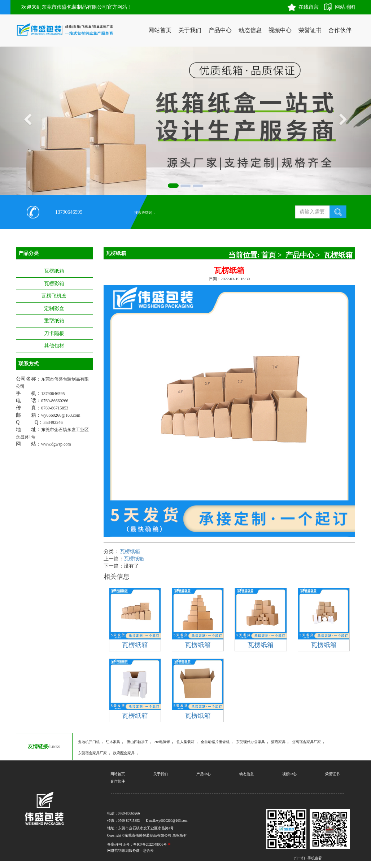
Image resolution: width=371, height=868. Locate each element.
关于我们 (190, 30)
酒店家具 (278, 742)
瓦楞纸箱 (54, 271)
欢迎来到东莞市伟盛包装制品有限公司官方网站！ (77, 7)
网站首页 (160, 30)
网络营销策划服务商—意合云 (131, 850)
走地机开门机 (89, 742)
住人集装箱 (185, 742)
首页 (269, 255)
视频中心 (280, 30)
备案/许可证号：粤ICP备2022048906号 (137, 844)
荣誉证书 (310, 30)
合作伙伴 (340, 30)
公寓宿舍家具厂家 (306, 742)
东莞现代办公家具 (250, 742)
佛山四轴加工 (138, 742)
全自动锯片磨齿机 (215, 742)
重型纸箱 (54, 321)
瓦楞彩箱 (54, 284)
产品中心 (220, 30)
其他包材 (54, 346)
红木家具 (113, 742)
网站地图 (345, 7)
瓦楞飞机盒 (54, 296)
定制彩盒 (54, 309)
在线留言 (309, 7)
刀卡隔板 (54, 333)
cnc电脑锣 (162, 742)
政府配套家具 (124, 753)
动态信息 (250, 30)
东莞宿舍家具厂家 (92, 753)
